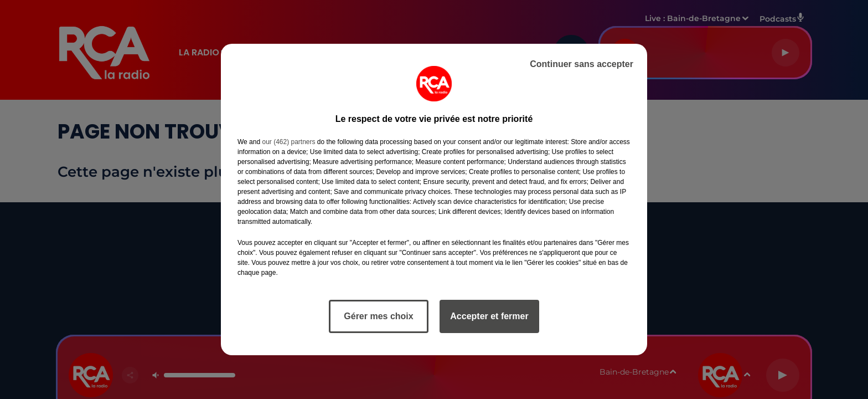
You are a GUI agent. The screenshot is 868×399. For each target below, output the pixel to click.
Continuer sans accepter (582, 64)
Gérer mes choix (378, 316)
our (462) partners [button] (288, 142)
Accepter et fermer (489, 316)
